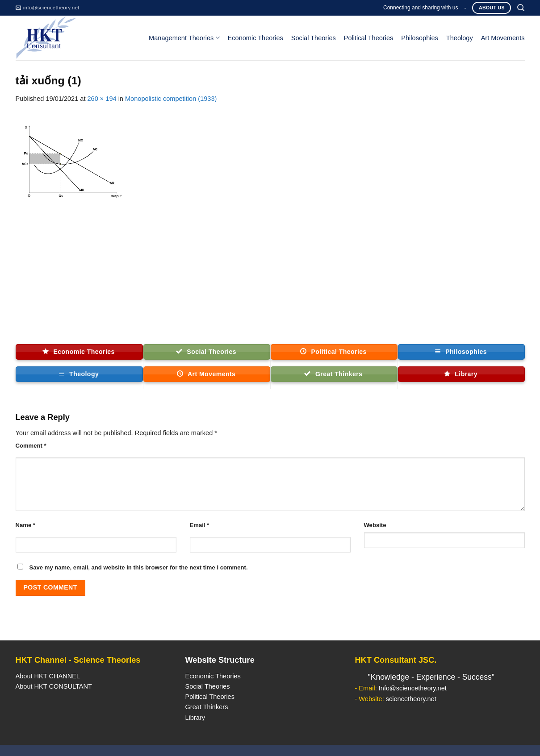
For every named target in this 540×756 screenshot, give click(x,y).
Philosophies (420, 38)
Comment (31, 446)
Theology (460, 38)
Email (200, 525)
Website (375, 525)
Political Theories (369, 38)
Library (195, 718)
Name (25, 525)
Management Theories (184, 38)
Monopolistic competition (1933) (171, 99)
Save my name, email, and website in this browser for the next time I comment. (139, 567)
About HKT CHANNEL (48, 676)
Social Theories (314, 38)
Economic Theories (255, 38)
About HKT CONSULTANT (54, 686)
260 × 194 (102, 99)
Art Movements (503, 38)
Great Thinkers (206, 707)
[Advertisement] (270, 277)
